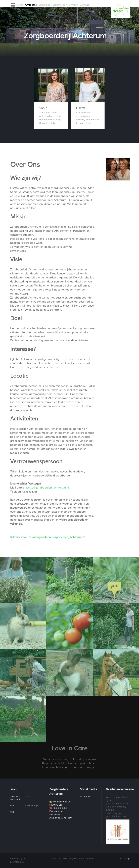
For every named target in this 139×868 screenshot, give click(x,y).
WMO (28, 797)
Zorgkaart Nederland (15, 798)
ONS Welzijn (32, 806)
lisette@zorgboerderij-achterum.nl (47, 488)
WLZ (12, 806)
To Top (124, 859)
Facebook (85, 797)
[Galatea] (121, 10)
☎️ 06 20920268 (58, 808)
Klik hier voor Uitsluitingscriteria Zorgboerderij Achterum (48, 537)
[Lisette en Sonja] (118, 169)
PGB (12, 812)
